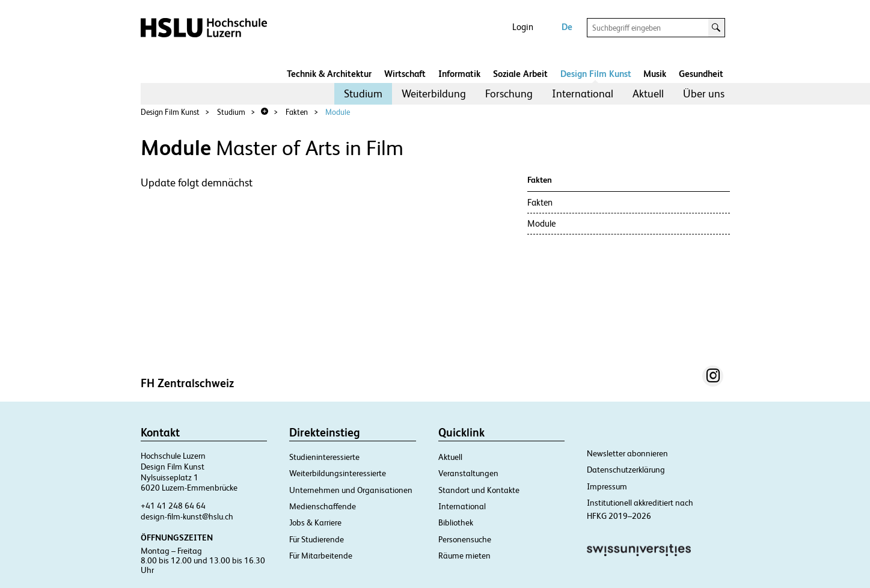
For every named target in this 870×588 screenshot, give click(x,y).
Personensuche (465, 539)
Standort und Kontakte (479, 490)
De (567, 27)
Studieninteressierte (324, 457)
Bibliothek (456, 522)
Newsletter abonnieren (627, 453)
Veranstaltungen (468, 473)
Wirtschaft (405, 74)
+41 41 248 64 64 (173, 506)
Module (338, 112)
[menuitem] (363, 94)
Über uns (704, 93)
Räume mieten (464, 556)
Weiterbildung (434, 93)
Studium (363, 93)
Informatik (459, 74)
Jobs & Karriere (315, 522)
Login (523, 27)
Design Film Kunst (596, 74)
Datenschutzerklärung (626, 470)
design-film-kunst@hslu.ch (187, 516)
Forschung (509, 93)
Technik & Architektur (329, 74)
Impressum (607, 486)
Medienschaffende (323, 506)
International (583, 93)
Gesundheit (701, 74)
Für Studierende (317, 539)
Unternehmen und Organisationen (351, 490)
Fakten (297, 112)
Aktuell (648, 93)
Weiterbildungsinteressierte (338, 473)
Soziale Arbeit (520, 74)
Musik (655, 74)
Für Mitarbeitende (321, 556)
